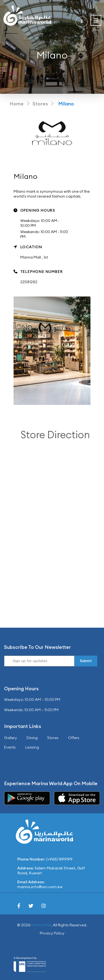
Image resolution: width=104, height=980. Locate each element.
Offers (74, 738)
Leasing (32, 747)
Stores (40, 104)
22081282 (29, 282)
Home (17, 104)
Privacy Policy (52, 933)
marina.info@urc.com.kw (40, 887)
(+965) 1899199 (59, 859)
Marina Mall (41, 925)
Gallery (11, 738)
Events (10, 747)
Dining (32, 738)
